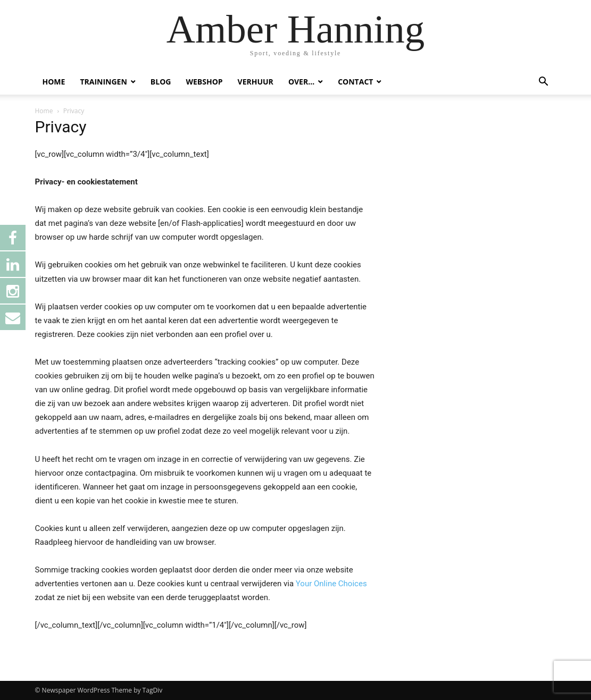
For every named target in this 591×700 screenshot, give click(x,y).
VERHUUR (256, 82)
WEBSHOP (204, 82)
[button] (544, 83)
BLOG (161, 82)
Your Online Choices (331, 584)
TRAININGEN (103, 82)
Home (44, 111)
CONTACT (355, 82)
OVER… (301, 82)
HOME (54, 82)
